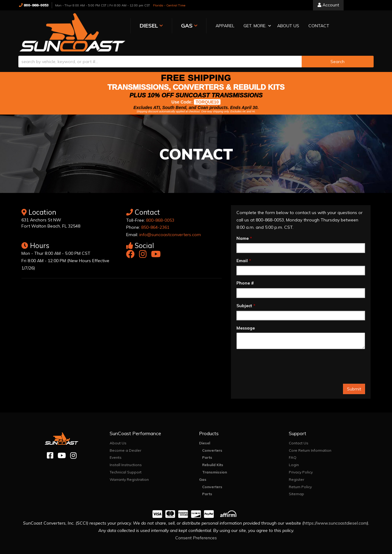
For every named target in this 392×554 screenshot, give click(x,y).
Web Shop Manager (257, 549)
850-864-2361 (155, 215)
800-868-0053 (160, 208)
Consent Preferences (196, 526)
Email (244, 248)
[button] (218, 26)
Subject (246, 293)
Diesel (205, 431)
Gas (203, 467)
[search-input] (160, 49)
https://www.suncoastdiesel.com (335, 511)
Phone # (245, 271)
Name (244, 226)
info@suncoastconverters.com (170, 222)
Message (246, 316)
